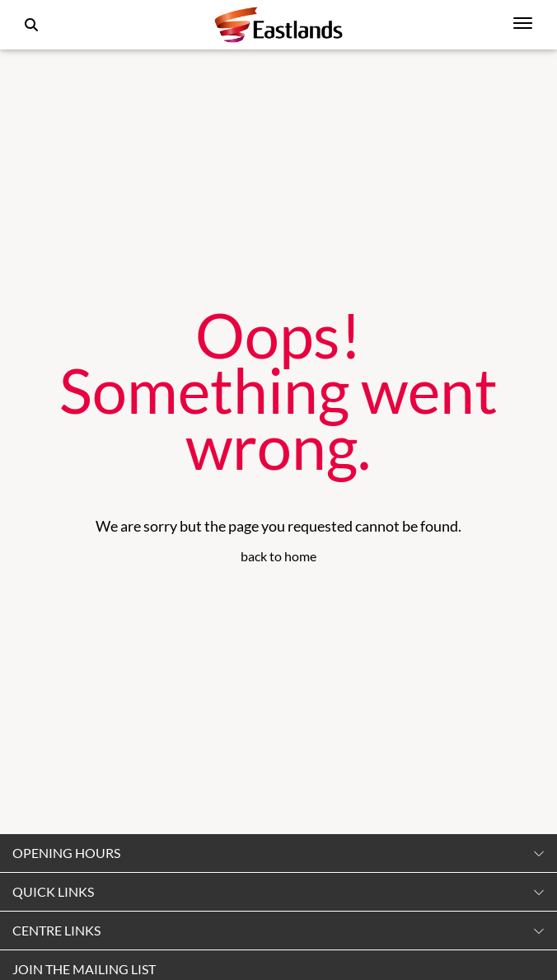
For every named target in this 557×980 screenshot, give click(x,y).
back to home (278, 556)
